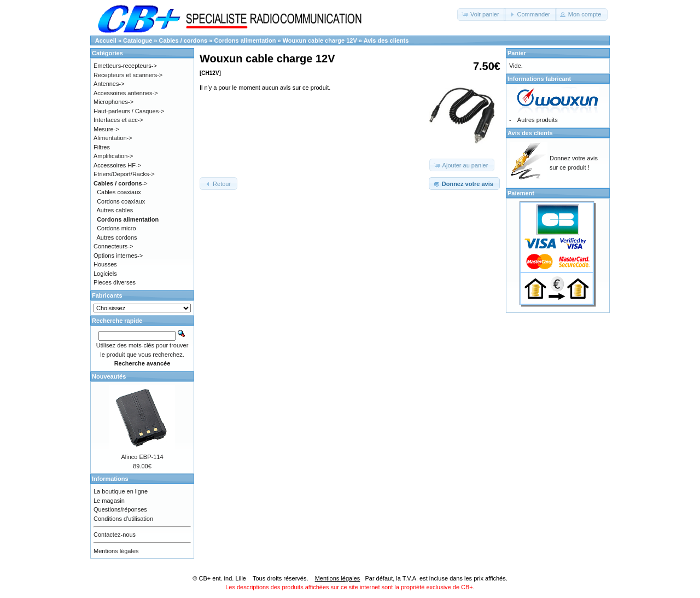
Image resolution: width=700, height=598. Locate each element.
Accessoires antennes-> (126, 93)
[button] (482, 14)
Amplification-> (113, 156)
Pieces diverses (115, 282)
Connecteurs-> (113, 246)
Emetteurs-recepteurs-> (125, 66)
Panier (517, 53)
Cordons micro (116, 228)
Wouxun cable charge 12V (320, 40)
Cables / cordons (183, 40)
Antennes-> (109, 84)
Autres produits (538, 120)
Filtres (102, 147)
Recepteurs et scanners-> (128, 75)
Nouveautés (109, 376)
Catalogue (138, 40)
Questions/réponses (120, 509)
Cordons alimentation (245, 40)
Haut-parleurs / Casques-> (129, 111)
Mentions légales (116, 551)
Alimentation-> (113, 138)
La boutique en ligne (121, 491)
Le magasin (109, 501)
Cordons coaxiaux (121, 201)
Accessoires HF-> (117, 165)
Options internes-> (118, 256)
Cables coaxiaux (119, 192)
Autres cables (115, 210)
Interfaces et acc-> (118, 120)
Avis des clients (386, 40)
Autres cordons (117, 237)
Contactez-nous (115, 535)
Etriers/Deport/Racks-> (124, 174)
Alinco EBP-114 (142, 457)
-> (121, 183)
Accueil (106, 40)
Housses (105, 264)
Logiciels (105, 274)
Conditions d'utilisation (123, 519)
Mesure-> (106, 129)
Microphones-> (113, 102)
